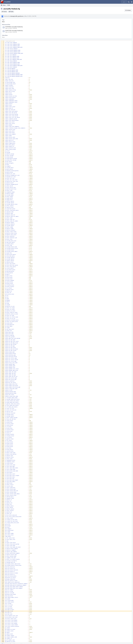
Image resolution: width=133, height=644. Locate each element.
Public (12, 12)
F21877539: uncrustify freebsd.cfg (14, 31)
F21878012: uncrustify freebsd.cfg (14, 27)
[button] (132, 2)
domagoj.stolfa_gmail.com (17, 16)
